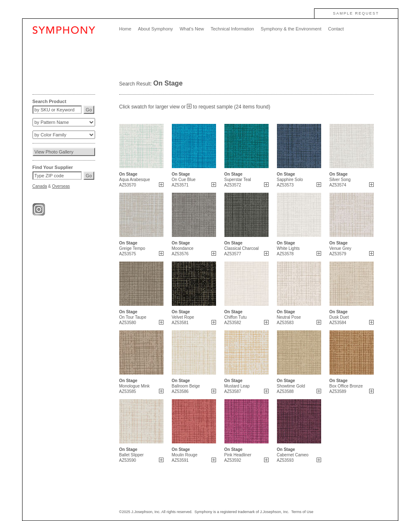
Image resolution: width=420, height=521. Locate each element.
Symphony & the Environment (291, 29)
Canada (40, 186)
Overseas (61, 186)
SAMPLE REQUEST (356, 13)
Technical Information (232, 29)
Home (125, 29)
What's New (192, 29)
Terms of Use (302, 512)
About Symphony (156, 29)
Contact (336, 29)
